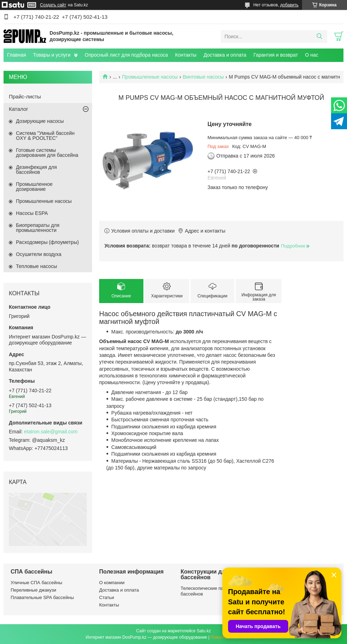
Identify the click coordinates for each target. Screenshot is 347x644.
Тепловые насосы (36, 266)
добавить (289, 5)
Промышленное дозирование (34, 187)
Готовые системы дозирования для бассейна (47, 153)
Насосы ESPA (32, 213)
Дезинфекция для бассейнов (36, 170)
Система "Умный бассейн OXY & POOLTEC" (45, 136)
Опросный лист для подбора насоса (126, 55)
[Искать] (319, 36)
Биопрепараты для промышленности (38, 228)
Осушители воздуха (39, 254)
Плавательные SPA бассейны (42, 597)
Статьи (107, 597)
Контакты (186, 55)
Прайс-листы (25, 96)
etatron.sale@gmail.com (51, 432)
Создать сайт (53, 5)
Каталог (19, 109)
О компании (112, 583)
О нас (311, 55)
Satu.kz (204, 631)
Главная (16, 55)
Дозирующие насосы (40, 121)
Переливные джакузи (33, 590)
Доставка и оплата (225, 55)
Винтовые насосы (203, 77)
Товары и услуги (52, 55)
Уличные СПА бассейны (36, 583)
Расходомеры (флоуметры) (47, 242)
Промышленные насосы (150, 77)
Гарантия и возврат (276, 55)
